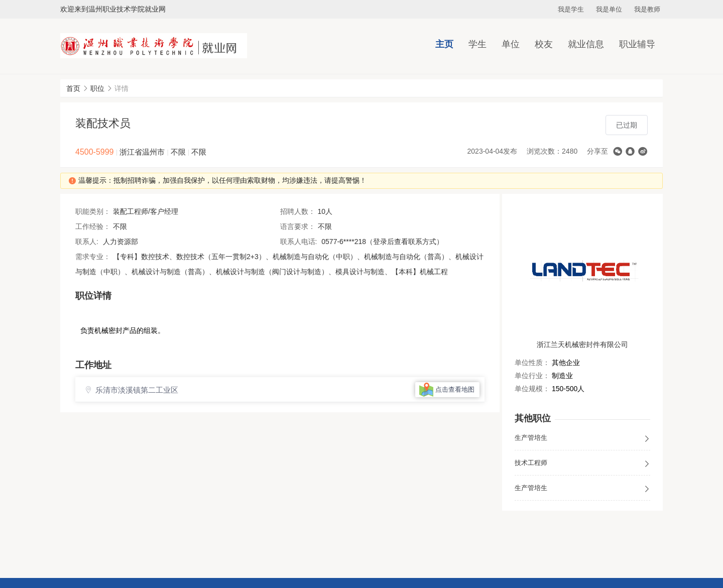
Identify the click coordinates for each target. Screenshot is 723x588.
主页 (444, 44)
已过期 (627, 125)
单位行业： (532, 376)
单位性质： (532, 363)
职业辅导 (637, 44)
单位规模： (532, 389)
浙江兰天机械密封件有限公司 (582, 344)
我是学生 (571, 9)
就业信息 (586, 44)
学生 (477, 44)
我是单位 (609, 9)
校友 (544, 44)
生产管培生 (582, 438)
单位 (511, 44)
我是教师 (647, 9)
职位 (97, 88)
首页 (73, 88)
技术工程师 (582, 463)
